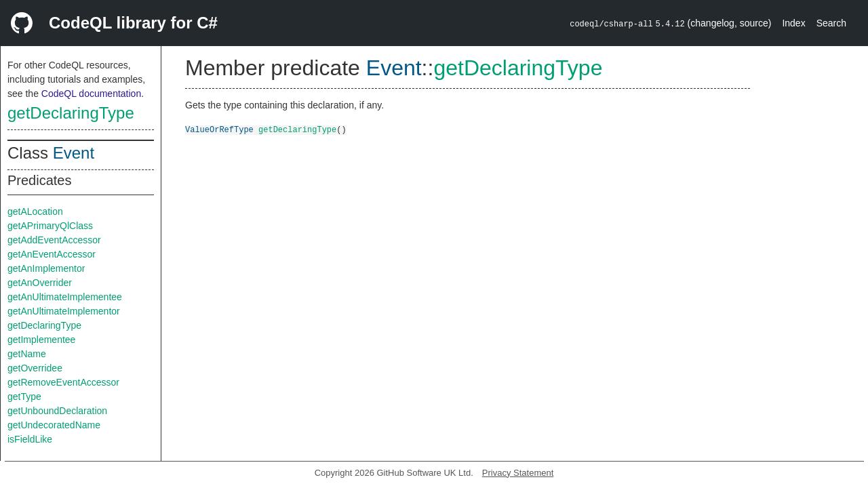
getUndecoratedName (54, 425)
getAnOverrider (40, 283)
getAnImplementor (46, 268)
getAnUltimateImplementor (64, 311)
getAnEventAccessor (52, 254)
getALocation (35, 211)
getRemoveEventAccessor (63, 382)
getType (24, 396)
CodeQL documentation (91, 94)
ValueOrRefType (219, 129)
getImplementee (41, 340)
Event (74, 153)
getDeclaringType (71, 113)
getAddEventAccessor (54, 240)
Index (793, 23)
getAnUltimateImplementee (65, 297)
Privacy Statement (518, 473)
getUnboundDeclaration (57, 411)
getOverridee (35, 368)
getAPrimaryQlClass (50, 226)
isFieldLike (30, 439)
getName (27, 354)
